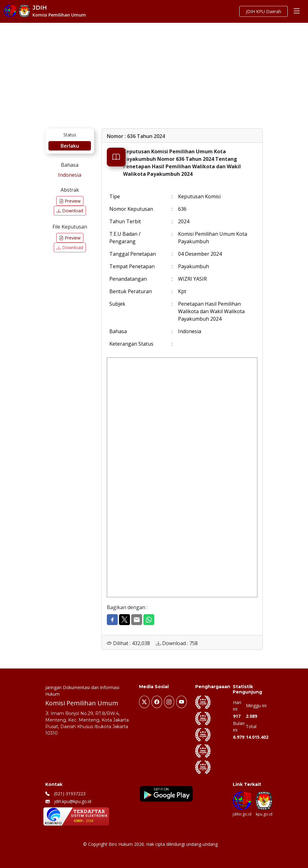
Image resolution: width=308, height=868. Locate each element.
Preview (70, 201)
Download (70, 211)
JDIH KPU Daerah (263, 11)
